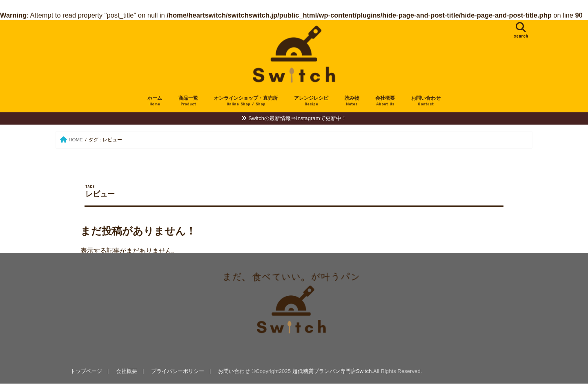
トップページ (86, 371)
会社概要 (385, 101)
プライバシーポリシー (178, 371)
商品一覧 (188, 101)
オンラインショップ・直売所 (246, 101)
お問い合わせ (426, 101)
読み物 (352, 101)
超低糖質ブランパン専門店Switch (332, 371)
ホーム (155, 101)
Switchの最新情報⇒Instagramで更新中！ (297, 118)
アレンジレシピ (311, 101)
